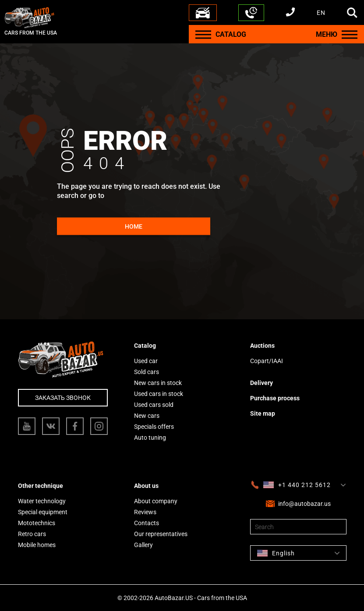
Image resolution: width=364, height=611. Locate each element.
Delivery (262, 383)
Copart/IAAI (267, 361)
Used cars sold (154, 405)
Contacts (147, 523)
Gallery (143, 545)
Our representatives (161, 534)
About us (146, 486)
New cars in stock (158, 383)
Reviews (145, 512)
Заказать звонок (63, 398)
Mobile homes (37, 545)
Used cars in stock (159, 394)
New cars (147, 416)
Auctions (262, 346)
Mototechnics (37, 523)
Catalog (145, 346)
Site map (263, 413)
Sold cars (147, 372)
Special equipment (43, 512)
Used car (146, 361)
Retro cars (32, 534)
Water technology (42, 501)
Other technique (41, 486)
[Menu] (203, 34)
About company (156, 501)
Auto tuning (150, 438)
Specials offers (154, 427)
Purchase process (275, 398)
